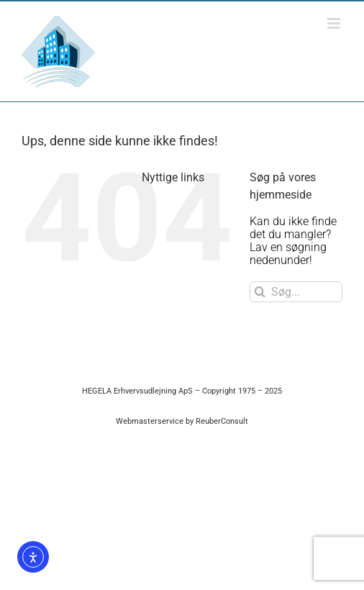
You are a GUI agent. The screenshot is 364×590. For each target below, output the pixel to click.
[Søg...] (296, 292)
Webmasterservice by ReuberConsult (182, 421)
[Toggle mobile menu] (335, 23)
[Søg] (260, 292)
